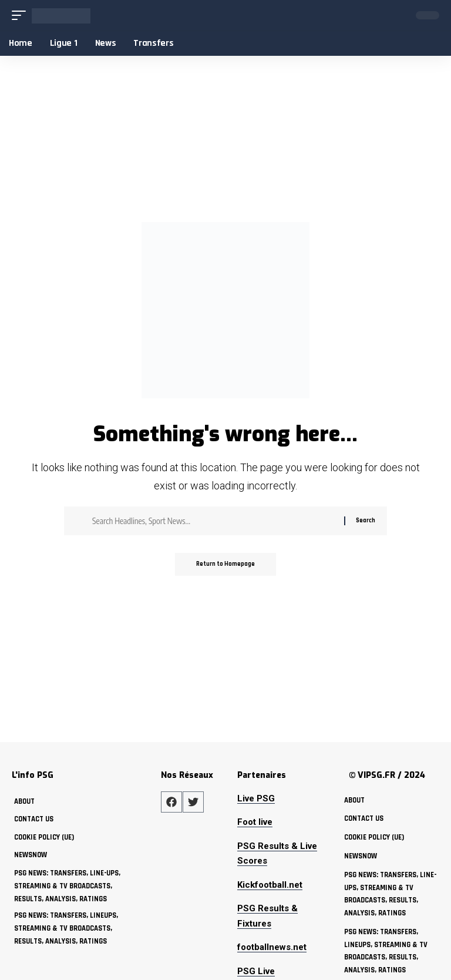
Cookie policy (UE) (45, 837)
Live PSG (256, 798)
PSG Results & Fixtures (267, 916)
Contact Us (34, 819)
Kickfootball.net (270, 885)
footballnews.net (272, 947)
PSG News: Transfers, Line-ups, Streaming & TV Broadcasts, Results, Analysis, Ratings (69, 886)
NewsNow (31, 855)
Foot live (255, 822)
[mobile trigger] (22, 16)
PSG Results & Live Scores (277, 854)
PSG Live (256, 971)
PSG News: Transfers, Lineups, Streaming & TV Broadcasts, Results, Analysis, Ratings (67, 928)
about (24, 801)
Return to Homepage (225, 565)
